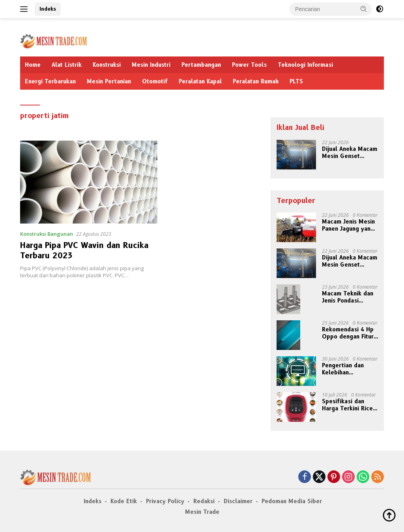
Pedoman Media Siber (292, 501)
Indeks (48, 9)
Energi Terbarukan (50, 81)
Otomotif (155, 81)
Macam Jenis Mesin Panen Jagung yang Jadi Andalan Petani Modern (349, 225)
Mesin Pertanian (109, 81)
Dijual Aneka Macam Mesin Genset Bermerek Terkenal (350, 152)
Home (33, 65)
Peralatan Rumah (256, 81)
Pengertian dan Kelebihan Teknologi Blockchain (343, 369)
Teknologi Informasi (305, 65)
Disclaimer (238, 501)
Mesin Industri (151, 65)
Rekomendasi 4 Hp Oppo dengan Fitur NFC (348, 333)
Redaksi (204, 501)
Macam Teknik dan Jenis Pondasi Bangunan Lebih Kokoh (348, 297)
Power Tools (249, 65)
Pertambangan (201, 65)
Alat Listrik (67, 65)
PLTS (296, 81)
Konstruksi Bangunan (47, 234)
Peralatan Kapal (200, 81)
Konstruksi (107, 65)
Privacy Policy (165, 501)
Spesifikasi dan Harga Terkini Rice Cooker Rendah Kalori (347, 405)
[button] (364, 9)
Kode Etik (124, 501)
